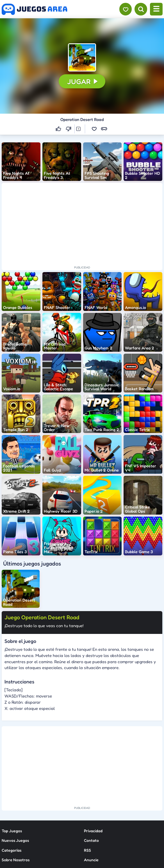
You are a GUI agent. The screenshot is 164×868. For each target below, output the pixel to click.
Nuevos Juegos (15, 840)
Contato (91, 840)
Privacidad (93, 831)
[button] (82, 57)
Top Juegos (12, 831)
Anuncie (91, 860)
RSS (87, 850)
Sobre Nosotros (16, 860)
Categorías (12, 850)
